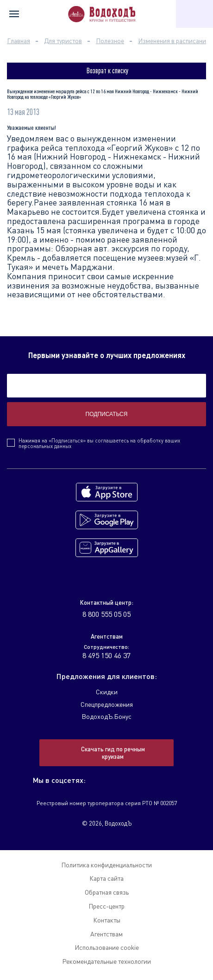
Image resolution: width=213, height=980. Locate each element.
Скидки (107, 692)
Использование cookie (107, 947)
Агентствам (106, 934)
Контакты (107, 920)
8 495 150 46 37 (106, 655)
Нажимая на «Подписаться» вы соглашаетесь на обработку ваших (99, 443)
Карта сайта (106, 878)
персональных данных (45, 446)
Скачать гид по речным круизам (113, 753)
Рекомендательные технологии (106, 961)
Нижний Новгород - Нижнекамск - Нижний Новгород (103, 161)
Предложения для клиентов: (107, 676)
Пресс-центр (106, 906)
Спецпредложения (107, 704)
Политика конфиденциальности (106, 865)
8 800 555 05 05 (106, 614)
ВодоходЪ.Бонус (106, 716)
